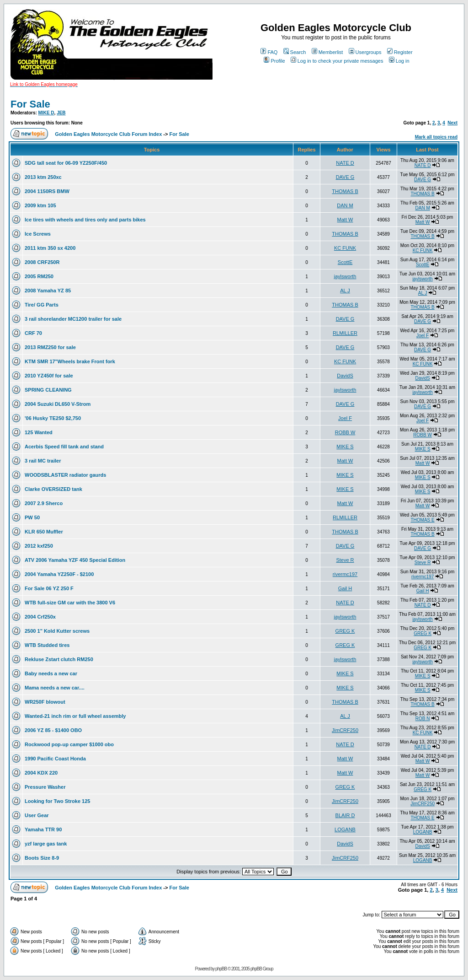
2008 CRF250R (42, 262)
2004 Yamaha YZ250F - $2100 (59, 574)
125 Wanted (39, 432)
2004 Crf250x (40, 617)
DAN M (345, 205)
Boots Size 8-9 (42, 858)
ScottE (345, 262)
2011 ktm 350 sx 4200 (50, 248)
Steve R (345, 560)
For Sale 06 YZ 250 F (49, 588)
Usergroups (365, 52)
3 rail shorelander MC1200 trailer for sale (73, 319)
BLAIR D (345, 815)
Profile (274, 61)
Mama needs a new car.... (55, 688)
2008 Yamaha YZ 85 (48, 291)
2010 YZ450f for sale (49, 376)
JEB (61, 113)
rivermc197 (345, 574)
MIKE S (345, 447)
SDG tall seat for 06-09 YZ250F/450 (66, 163)
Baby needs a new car (51, 673)
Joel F (423, 336)
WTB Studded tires (47, 645)
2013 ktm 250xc (43, 177)
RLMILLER (345, 333)
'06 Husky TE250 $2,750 (53, 418)
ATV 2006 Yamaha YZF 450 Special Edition (75, 560)
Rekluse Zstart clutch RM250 (59, 659)
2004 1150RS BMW (47, 191)
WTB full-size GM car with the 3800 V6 (70, 603)
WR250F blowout (45, 702)
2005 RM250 (39, 276)
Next (452, 123)
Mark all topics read (436, 137)
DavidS (345, 376)
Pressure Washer (45, 787)
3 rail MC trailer (43, 461)
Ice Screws (38, 234)
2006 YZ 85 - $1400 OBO (53, 730)
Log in (399, 61)
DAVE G (345, 177)
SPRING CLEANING (48, 390)
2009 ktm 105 (40, 205)
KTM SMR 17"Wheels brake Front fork (70, 361)
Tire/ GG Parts (42, 305)
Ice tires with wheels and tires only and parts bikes (85, 220)
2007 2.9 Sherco (44, 503)
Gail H (345, 588)
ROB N (423, 719)
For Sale (30, 104)
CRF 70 (33, 333)
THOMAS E (423, 520)
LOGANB (345, 829)
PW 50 (32, 517)
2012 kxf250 (39, 546)
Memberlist (327, 52)
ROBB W (345, 432)
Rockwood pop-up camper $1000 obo (69, 744)
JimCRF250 (345, 730)
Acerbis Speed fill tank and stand (64, 447)
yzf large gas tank (46, 844)
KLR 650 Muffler (44, 532)
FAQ (269, 52)
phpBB (221, 969)
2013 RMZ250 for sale (50, 347)
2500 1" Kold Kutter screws (57, 631)
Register (400, 52)
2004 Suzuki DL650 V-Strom (58, 404)
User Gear (37, 815)
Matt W (345, 220)
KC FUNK (345, 248)
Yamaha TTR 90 (43, 829)
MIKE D (46, 113)
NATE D (345, 163)
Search (295, 52)
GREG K (345, 631)
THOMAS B (345, 191)
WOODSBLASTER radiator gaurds (65, 475)
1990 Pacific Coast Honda (55, 759)
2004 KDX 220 (41, 773)
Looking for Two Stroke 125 (57, 801)
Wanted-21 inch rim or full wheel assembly (75, 716)
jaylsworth (345, 276)
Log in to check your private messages (337, 61)
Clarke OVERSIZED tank (53, 489)
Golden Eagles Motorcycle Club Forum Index (108, 134)
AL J (345, 291)
